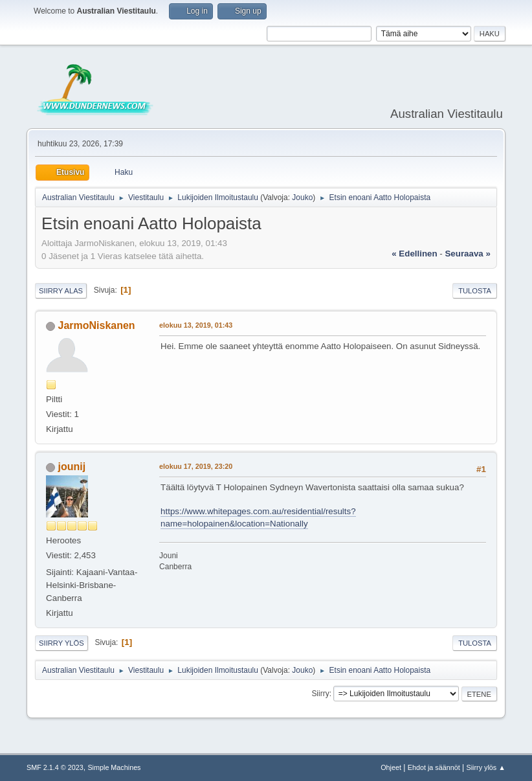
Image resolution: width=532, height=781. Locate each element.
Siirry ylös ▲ (486, 767)
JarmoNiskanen (97, 325)
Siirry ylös (61, 643)
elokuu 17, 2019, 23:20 (196, 466)
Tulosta (475, 291)
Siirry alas (61, 291)
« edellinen (414, 254)
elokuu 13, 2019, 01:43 (196, 325)
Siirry (320, 694)
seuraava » (467, 254)
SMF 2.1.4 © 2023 (55, 767)
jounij (72, 467)
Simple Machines (114, 767)
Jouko (302, 198)
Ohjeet (391, 767)
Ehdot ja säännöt (434, 767)
